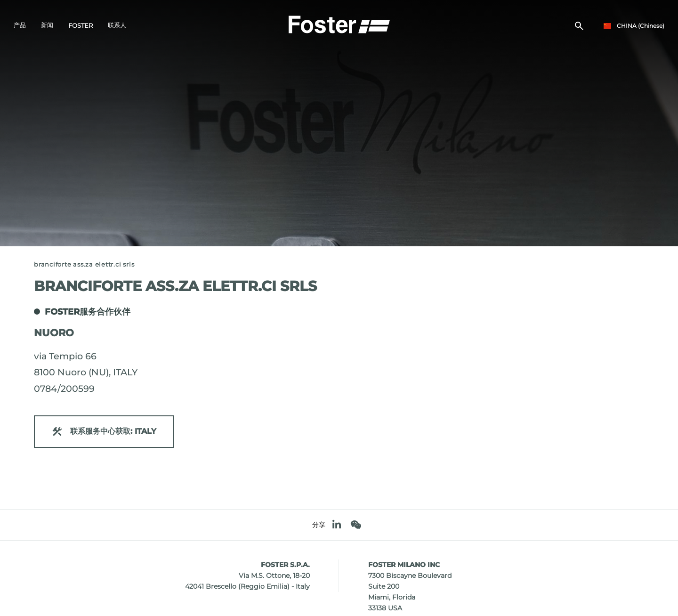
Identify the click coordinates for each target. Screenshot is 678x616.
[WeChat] (356, 525)
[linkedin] (337, 525)
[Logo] (339, 24)
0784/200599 (64, 389)
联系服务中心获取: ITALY (104, 432)
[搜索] (579, 26)
